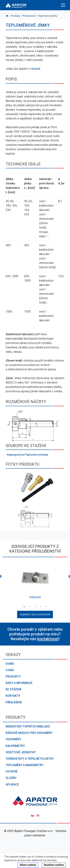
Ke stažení (13, 689)
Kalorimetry (15, 746)
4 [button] (41, 607)
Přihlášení (14, 702)
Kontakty (13, 696)
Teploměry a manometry (25, 765)
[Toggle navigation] (63, 5)
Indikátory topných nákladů (28, 726)
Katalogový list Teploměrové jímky (28, 455)
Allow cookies (28, 865)
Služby (11, 778)
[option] (35, 581)
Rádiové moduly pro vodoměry (29, 733)
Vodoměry (13, 739)
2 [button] (30, 607)
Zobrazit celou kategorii (35, 614)
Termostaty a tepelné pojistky (30, 759)
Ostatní (11, 771)
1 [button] (24, 607)
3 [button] (35, 607)
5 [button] (46, 607)
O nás (10, 670)
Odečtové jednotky (21, 752)
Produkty (13, 677)
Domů (10, 664)
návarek (35, 69)
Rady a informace (19, 683)
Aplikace (12, 784)
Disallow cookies (54, 865)
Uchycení (35, 597)
